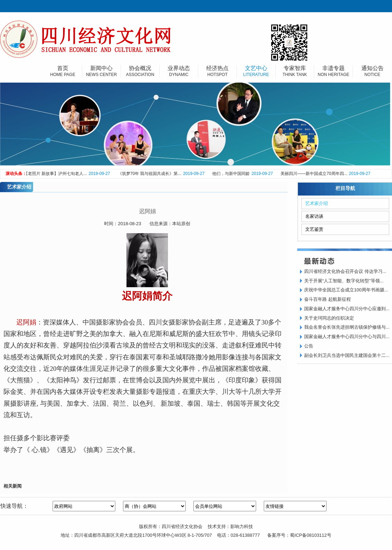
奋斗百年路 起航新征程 (328, 299)
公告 (309, 346)
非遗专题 (333, 71)
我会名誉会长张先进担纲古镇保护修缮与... (347, 327)
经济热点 (217, 71)
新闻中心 (101, 71)
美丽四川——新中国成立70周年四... (315, 174)
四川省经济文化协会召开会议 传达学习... (345, 271)
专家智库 (295, 71)
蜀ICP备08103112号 (311, 535)
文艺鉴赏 (314, 229)
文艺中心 (256, 71)
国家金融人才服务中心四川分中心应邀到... (347, 309)
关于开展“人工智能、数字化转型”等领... (344, 281)
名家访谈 (314, 216)
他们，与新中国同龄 (232, 174)
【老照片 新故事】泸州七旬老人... (56, 174)
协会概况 (140, 71)
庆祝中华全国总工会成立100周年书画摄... (346, 290)
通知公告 (372, 71)
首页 (63, 71)
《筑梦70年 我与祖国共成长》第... (151, 174)
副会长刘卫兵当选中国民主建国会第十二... (347, 355)
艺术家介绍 (317, 203)
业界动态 (179, 71)
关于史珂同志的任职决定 (329, 318)
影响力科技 (242, 526)
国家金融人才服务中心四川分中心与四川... (347, 337)
